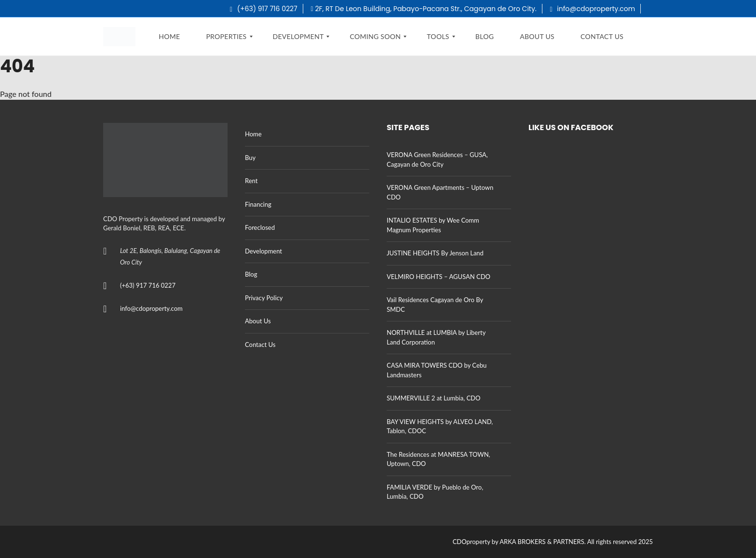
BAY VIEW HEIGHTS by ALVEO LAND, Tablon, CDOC (440, 426)
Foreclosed (260, 227)
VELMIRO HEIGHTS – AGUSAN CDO (439, 277)
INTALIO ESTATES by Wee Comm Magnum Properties (433, 225)
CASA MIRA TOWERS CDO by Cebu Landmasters (437, 370)
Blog (251, 274)
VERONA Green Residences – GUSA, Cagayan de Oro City (437, 159)
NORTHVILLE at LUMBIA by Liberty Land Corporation (436, 337)
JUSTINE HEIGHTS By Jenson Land (435, 253)
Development (263, 251)
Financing (258, 204)
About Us (258, 321)
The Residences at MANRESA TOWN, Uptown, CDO (439, 459)
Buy (250, 158)
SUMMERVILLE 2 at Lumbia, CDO (433, 398)
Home (253, 134)
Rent (251, 181)
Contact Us (260, 345)
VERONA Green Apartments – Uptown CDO (440, 192)
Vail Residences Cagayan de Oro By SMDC (435, 305)
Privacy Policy (264, 298)
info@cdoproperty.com (593, 9)
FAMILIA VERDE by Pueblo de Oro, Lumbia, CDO (435, 492)
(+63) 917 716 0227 (264, 9)
